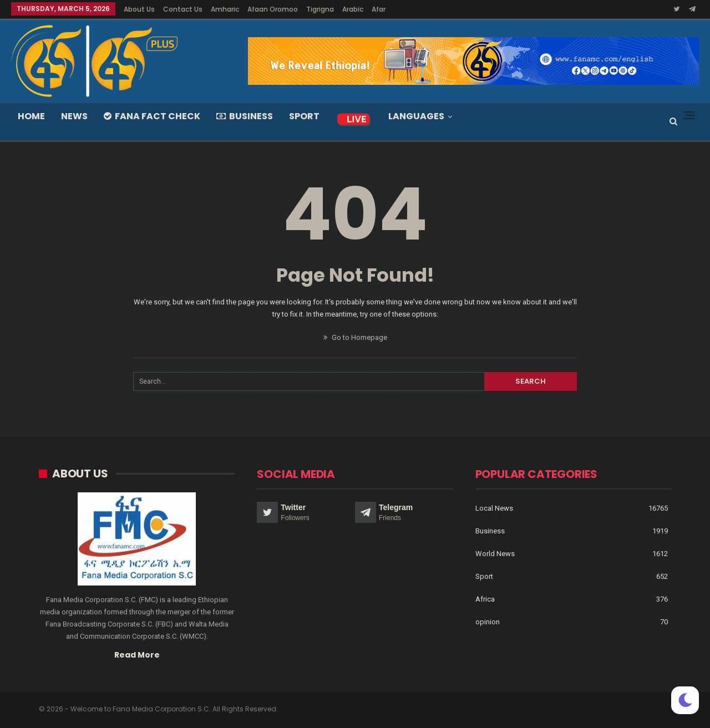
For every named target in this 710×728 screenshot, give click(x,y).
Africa (485, 599)
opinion (488, 622)
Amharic (225, 9)
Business (245, 116)
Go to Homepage (355, 337)
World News (495, 554)
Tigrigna (320, 9)
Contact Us (183, 9)
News (74, 116)
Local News (494, 508)
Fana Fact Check (152, 116)
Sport (304, 116)
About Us (139, 9)
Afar (379, 9)
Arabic (353, 9)
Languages (416, 116)
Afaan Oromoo (273, 9)
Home (31, 116)
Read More (137, 655)
